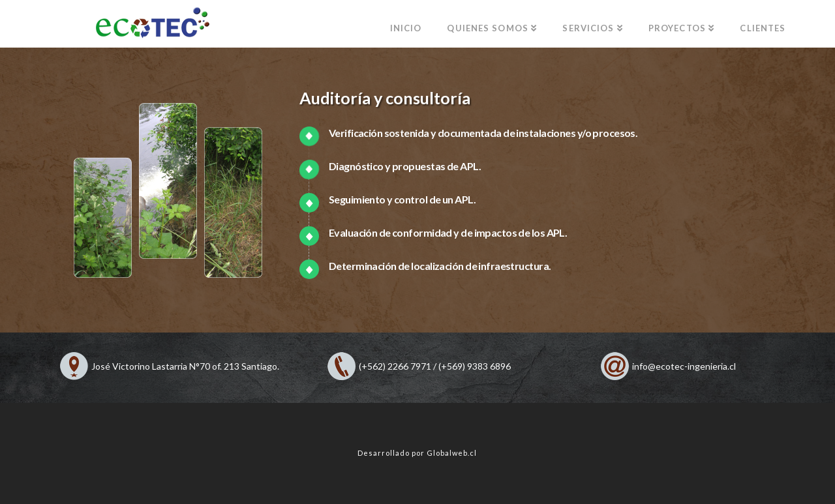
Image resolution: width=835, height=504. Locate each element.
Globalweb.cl (452, 453)
